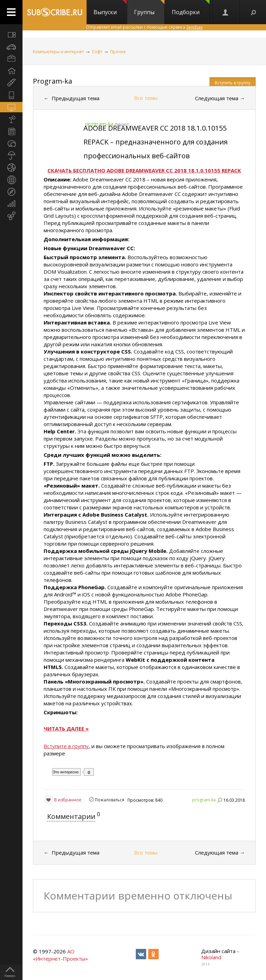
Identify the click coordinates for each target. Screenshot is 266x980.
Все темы (146, 98)
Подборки (191, 8)
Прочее (118, 52)
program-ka (204, 800)
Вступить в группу (233, 83)
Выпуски (110, 8)
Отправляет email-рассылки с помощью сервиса (144, 27)
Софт (97, 52)
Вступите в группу (66, 746)
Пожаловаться (110, 800)
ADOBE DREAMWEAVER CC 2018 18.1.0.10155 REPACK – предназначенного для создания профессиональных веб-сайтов (156, 142)
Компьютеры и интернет (58, 52)
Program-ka (52, 81)
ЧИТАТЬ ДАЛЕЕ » (66, 728)
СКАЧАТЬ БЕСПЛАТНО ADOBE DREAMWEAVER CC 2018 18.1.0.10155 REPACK (144, 170)
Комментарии (71, 816)
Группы (149, 8)
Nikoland (211, 957)
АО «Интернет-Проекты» (60, 955)
